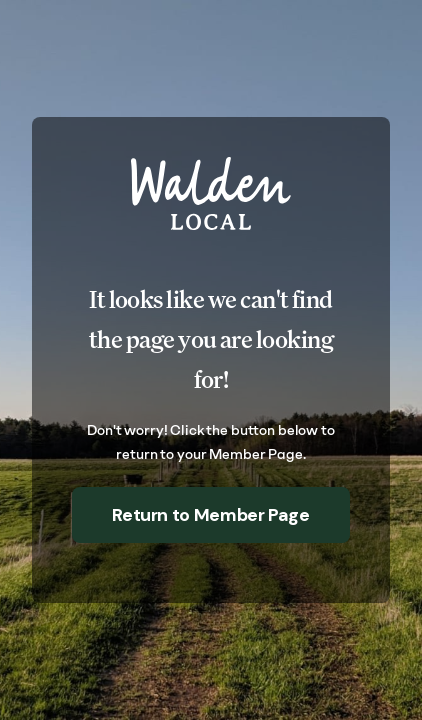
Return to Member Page (210, 515)
